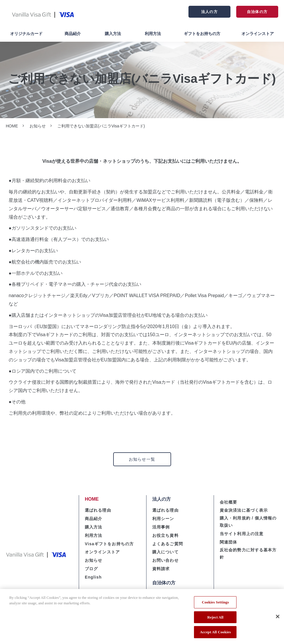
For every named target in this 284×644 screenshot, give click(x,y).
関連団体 (228, 542)
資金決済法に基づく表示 (244, 510)
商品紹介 (73, 34)
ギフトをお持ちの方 (202, 34)
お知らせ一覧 (142, 459)
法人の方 (209, 12)
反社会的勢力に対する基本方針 (248, 554)
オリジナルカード (26, 34)
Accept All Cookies (215, 634)
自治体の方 (257, 12)
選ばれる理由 (98, 510)
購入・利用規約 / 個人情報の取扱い (248, 522)
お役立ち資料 (165, 535)
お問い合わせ (165, 560)
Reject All (215, 619)
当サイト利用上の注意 (242, 534)
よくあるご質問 (168, 544)
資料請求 (161, 569)
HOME (12, 126)
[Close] (278, 619)
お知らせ (38, 126)
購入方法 (113, 34)
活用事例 (161, 527)
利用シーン (163, 519)
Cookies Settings (215, 604)
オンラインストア (258, 34)
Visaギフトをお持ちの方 (109, 544)
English (93, 577)
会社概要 (228, 502)
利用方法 (153, 34)
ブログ (91, 569)
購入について (165, 552)
